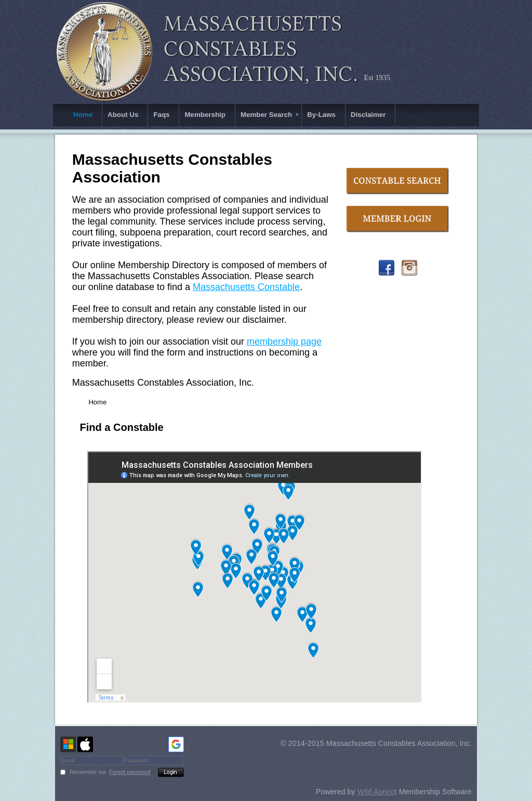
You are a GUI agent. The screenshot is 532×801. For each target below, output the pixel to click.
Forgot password (130, 772)
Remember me (88, 772)
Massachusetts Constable (246, 287)
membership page (284, 342)
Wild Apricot (377, 792)
